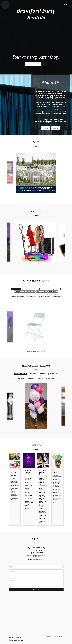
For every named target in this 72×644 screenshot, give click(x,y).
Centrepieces (26, 379)
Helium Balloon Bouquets (20, 377)
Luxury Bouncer (31, 382)
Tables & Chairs (16, 292)
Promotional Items (33, 297)
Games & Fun (39, 302)
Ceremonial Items (56, 300)
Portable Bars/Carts (32, 300)
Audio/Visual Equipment (29, 295)
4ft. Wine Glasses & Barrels (27, 302)
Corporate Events (43, 377)
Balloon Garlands (33, 377)
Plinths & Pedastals (45, 292)
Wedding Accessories (44, 300)
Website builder (20, 640)
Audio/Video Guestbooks (21, 297)
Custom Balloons (46, 379)
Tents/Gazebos (26, 292)
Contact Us (36, 593)
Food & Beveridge (45, 297)
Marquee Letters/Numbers (18, 300)
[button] (62, 5)
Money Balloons (56, 379)
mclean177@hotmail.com (36, 556)
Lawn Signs (40, 382)
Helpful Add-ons (53, 295)
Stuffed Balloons (36, 379)
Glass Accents (48, 302)
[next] (62, 176)
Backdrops (18, 295)
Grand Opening (21, 382)
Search (44, 64)
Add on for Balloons (50, 382)
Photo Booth (35, 292)
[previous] (10, 176)
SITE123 (15, 640)
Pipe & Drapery (56, 292)
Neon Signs (54, 297)
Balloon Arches (54, 377)
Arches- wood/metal (42, 295)
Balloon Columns (16, 379)
